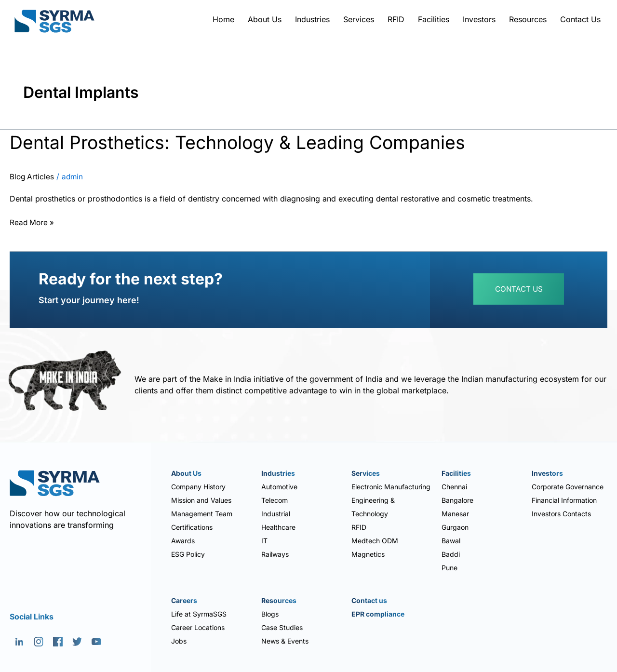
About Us (265, 19)
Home (223, 19)
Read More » (33, 222)
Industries (312, 19)
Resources (528, 19)
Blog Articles (33, 177)
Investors (479, 19)
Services (359, 19)
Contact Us (580, 19)
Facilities (434, 19)
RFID (396, 19)
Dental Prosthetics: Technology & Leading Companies (254, 142)
